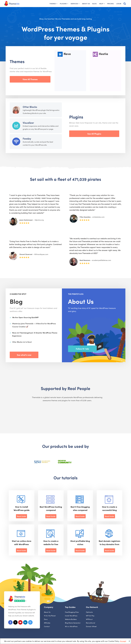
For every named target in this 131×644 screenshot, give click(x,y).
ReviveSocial (91, 623)
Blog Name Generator (73, 623)
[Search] (125, 4)
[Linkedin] (26, 623)
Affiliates (47, 623)
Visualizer (28, 123)
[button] (57, 4)
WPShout (89, 619)
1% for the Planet (50, 616)
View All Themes (30, 79)
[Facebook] (10, 623)
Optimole (89, 612)
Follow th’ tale (82, 349)
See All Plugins (94, 134)
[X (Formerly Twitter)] (16, 623)
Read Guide (21, 516)
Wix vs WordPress (71, 627)
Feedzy (27, 138)
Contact (47, 627)
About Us (86, 4)
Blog (95, 4)
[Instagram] (31, 623)
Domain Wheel (91, 627)
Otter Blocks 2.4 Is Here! (22, 342)
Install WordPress (71, 616)
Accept (123, 641)
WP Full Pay (90, 616)
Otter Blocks (30, 107)
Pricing (111, 4)
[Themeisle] (12, 4)
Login (119, 4)
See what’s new (24, 355)
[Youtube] (21, 623)
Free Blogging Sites (72, 612)
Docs (46, 619)
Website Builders (71, 619)
